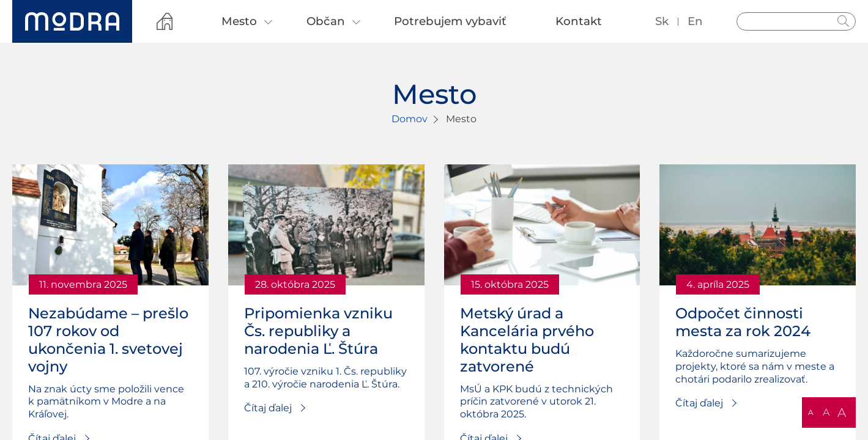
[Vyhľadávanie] (796, 21)
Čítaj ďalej (268, 408)
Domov (410, 119)
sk (662, 21)
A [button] (811, 412)
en (695, 21)
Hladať (844, 21)
